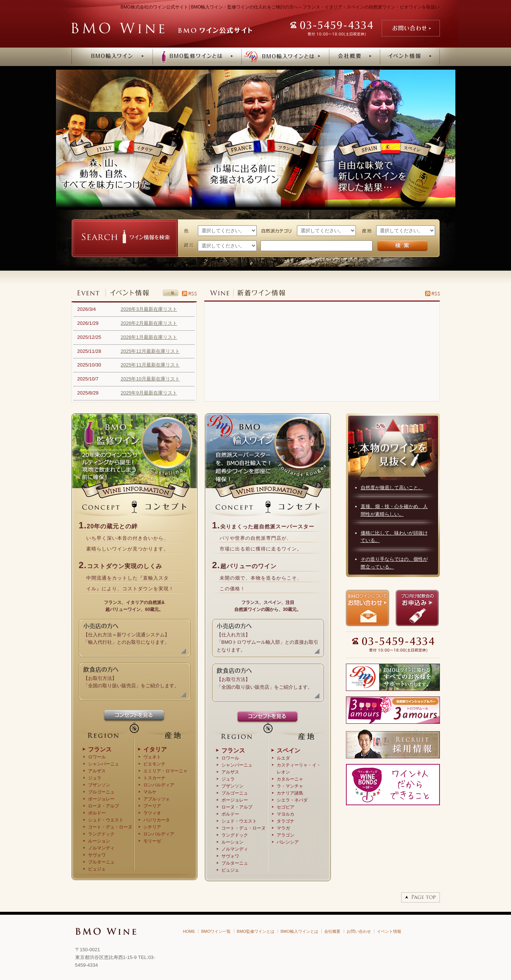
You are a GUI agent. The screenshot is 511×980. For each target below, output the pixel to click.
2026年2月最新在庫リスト (149, 323)
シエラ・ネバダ (292, 800)
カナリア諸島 (290, 793)
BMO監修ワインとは (256, 931)
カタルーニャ (290, 779)
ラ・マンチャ (290, 786)
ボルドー (97, 813)
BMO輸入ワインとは (300, 931)
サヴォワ (97, 855)
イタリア (155, 749)
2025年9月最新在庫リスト (149, 393)
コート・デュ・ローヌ (110, 827)
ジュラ (95, 778)
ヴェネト (152, 757)
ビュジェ (97, 869)
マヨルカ (286, 814)
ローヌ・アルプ (104, 806)
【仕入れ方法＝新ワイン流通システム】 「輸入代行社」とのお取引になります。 (126, 634)
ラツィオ (152, 813)
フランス (100, 749)
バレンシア (288, 842)
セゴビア (286, 807)
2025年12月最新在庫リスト (150, 351)
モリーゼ (152, 841)
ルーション (99, 841)
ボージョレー (101, 799)
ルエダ (283, 758)
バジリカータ (157, 820)
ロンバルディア (159, 785)
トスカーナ (154, 778)
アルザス (97, 771)
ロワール (97, 757)
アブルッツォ (157, 799)
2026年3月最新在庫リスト (149, 309)
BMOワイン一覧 (216, 931)
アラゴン (286, 835)
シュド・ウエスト (106, 820)
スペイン (288, 750)
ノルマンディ (101, 848)
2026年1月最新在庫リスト (149, 337)
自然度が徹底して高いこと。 (392, 488)
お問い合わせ (359, 931)
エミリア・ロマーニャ (165, 771)
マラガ (283, 828)
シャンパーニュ (104, 764)
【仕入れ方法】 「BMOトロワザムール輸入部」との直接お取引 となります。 (268, 638)
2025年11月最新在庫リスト (150, 365)
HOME (189, 931)
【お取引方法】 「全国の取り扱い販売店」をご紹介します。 (131, 678)
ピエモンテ (154, 764)
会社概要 (332, 931)
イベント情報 (389, 931)
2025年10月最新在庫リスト (150, 379)
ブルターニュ (101, 862)
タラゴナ (286, 821)
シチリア (152, 827)
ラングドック (101, 834)
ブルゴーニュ (101, 792)
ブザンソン (99, 785)
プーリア (152, 806)
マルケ (150, 792)
